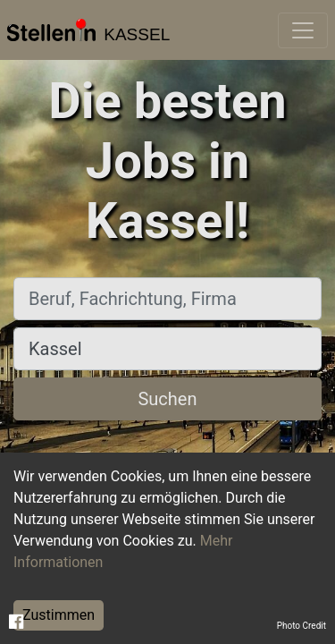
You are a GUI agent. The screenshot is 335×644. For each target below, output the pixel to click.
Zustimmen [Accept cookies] (59, 615)
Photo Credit (301, 626)
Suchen (167, 399)
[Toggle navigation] (303, 30)
